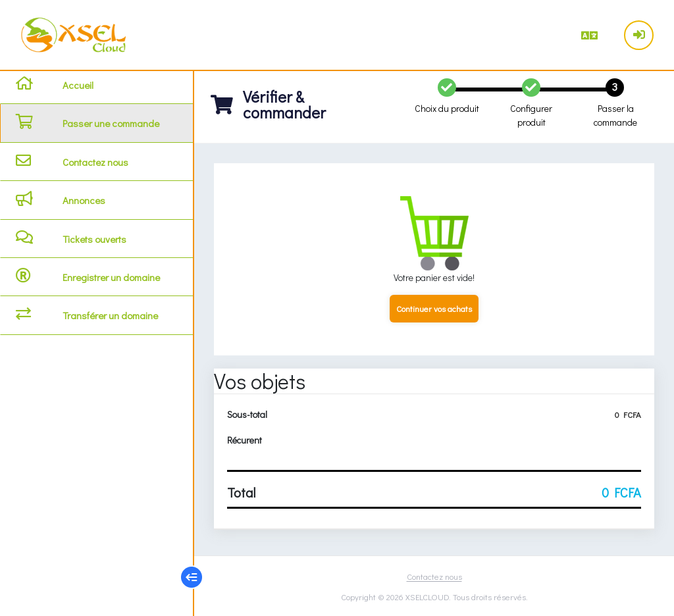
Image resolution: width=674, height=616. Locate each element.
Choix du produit (447, 108)
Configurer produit (531, 115)
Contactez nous (434, 576)
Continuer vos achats (434, 308)
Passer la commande (615, 115)
